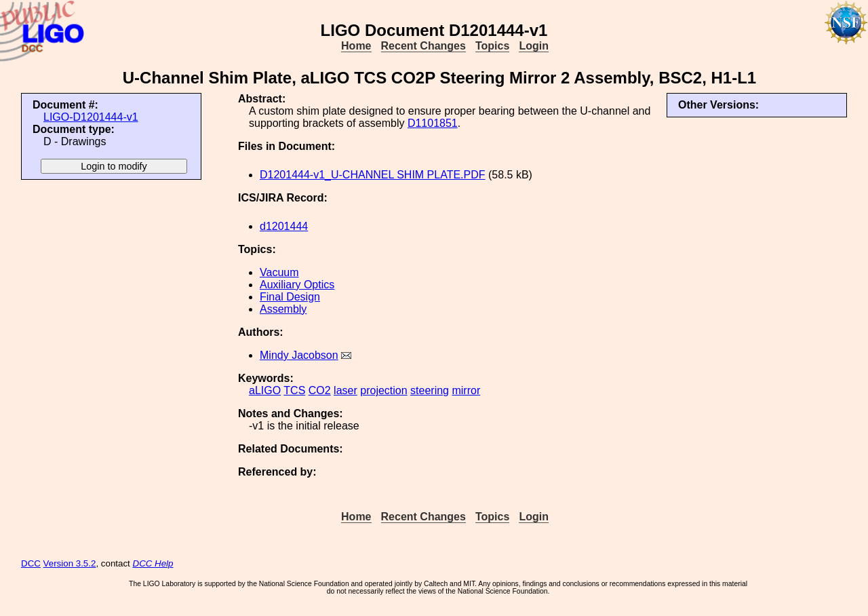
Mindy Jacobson (299, 355)
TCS (294, 390)
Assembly (283, 309)
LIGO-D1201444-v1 (91, 117)
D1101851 (433, 123)
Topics (492, 46)
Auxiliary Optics (297, 285)
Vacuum (279, 272)
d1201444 (284, 226)
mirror (466, 390)
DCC (31, 563)
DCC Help (153, 563)
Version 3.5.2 (70, 563)
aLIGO (265, 390)
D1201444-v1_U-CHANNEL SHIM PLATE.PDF (373, 175)
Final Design (290, 297)
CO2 (320, 390)
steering (430, 390)
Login (534, 46)
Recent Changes (423, 46)
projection (383, 390)
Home (356, 46)
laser (346, 390)
